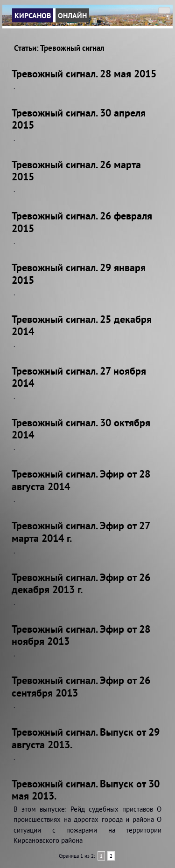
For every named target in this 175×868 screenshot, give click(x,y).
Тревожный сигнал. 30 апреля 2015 (79, 119)
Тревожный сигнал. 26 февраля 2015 (82, 222)
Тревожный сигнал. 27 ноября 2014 (79, 377)
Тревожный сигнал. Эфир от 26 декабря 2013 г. (81, 583)
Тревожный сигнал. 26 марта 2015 (76, 171)
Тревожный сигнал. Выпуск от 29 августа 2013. (86, 738)
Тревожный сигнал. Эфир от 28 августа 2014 (81, 480)
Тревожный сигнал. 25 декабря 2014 (82, 325)
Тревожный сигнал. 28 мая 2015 (84, 74)
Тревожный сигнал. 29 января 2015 (79, 273)
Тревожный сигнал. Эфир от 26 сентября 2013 (81, 686)
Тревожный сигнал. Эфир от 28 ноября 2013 (81, 635)
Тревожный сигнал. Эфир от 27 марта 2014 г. (81, 532)
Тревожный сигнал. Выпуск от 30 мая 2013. (86, 790)
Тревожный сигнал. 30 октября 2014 (81, 429)
